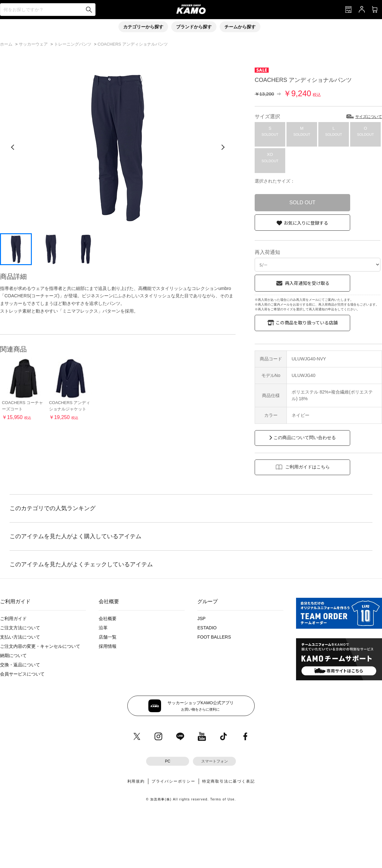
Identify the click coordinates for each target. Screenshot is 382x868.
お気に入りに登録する (306, 223)
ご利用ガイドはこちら (308, 467)
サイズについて (369, 117)
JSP (202, 618)
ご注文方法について (20, 628)
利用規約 (136, 781)
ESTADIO (207, 628)
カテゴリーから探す (143, 27)
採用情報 (108, 646)
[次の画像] (223, 147)
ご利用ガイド (13, 618)
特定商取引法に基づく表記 (229, 781)
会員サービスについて (22, 674)
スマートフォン (215, 761)
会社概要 (108, 618)
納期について (13, 655)
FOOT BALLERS (214, 637)
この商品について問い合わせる (305, 438)
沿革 (103, 628)
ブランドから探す (194, 27)
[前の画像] (13, 147)
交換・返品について (20, 665)
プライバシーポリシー (173, 781)
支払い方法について (20, 637)
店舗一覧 (108, 637)
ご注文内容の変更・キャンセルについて (40, 646)
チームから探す (240, 27)
